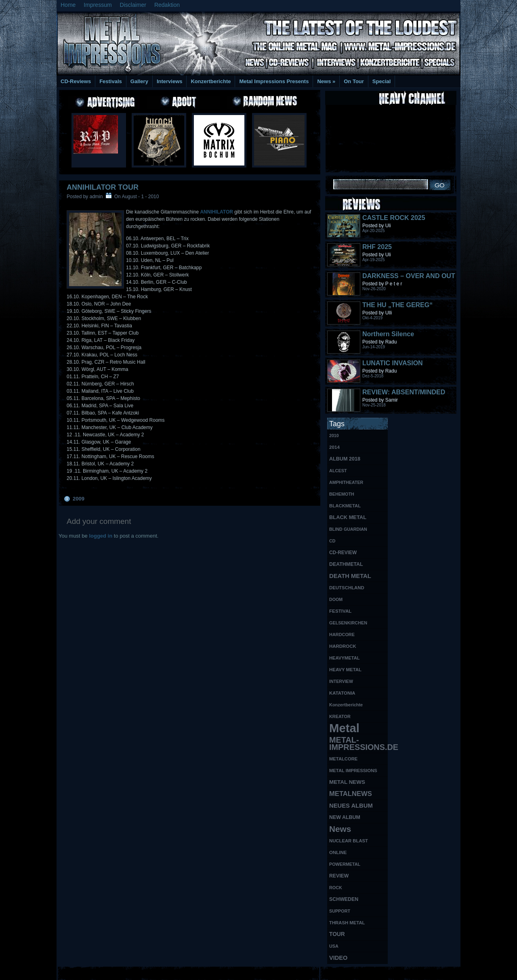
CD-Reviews (76, 81)
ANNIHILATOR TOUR (103, 187)
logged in (101, 536)
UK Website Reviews (397, 972)
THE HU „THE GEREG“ (397, 305)
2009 (79, 499)
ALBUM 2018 (345, 459)
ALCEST (338, 471)
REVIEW (339, 876)
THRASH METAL (347, 923)
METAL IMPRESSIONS (353, 771)
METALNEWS (351, 794)
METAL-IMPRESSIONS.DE (358, 743)
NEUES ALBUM (351, 806)
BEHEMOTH (342, 494)
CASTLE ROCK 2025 (394, 218)
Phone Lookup (440, 972)
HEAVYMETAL (345, 658)
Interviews (170, 81)
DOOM (336, 599)
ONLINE (338, 852)
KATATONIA (342, 693)
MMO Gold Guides (350, 972)
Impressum (98, 5)
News (326, 81)
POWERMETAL (345, 864)
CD (332, 541)
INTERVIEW (341, 681)
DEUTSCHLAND (347, 588)
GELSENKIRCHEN (348, 623)
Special (382, 81)
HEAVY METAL (345, 670)
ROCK (336, 888)
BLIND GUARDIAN (348, 529)
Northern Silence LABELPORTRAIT (390, 338)
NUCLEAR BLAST (349, 841)
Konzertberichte (211, 81)
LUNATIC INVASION (393, 363)
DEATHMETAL (346, 564)
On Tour (354, 81)
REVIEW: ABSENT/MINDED (404, 392)
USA (334, 946)
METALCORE (343, 759)
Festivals (111, 81)
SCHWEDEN (344, 899)
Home (68, 5)
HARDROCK (343, 646)
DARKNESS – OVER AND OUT (409, 276)
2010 (334, 436)
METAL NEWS (347, 782)
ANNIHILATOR (216, 212)
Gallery (139, 81)
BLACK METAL (348, 517)
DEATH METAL (350, 576)
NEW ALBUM (345, 817)
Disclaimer (133, 5)
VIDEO (338, 958)
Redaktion (167, 5)
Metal (344, 728)
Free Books (90, 972)
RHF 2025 (377, 247)
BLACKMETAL (345, 506)
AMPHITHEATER (346, 482)
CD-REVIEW (343, 553)
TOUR (337, 934)
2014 (334, 447)
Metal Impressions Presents (274, 81)
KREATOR (340, 716)
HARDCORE (342, 634)
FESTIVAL (340, 611)
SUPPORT (340, 911)
